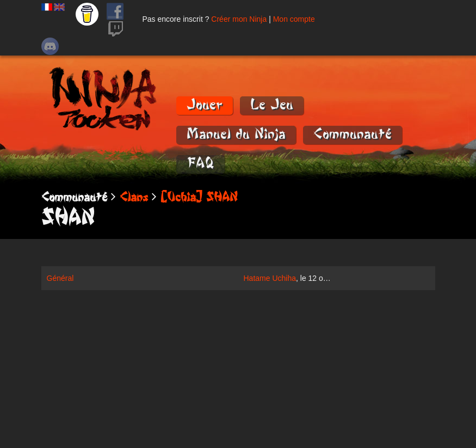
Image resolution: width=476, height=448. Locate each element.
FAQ (200, 164)
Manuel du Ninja (236, 134)
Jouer (205, 105)
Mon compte (294, 19)
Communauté (353, 134)
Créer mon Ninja (239, 19)
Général (60, 278)
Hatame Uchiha (270, 278)
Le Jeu (272, 105)
